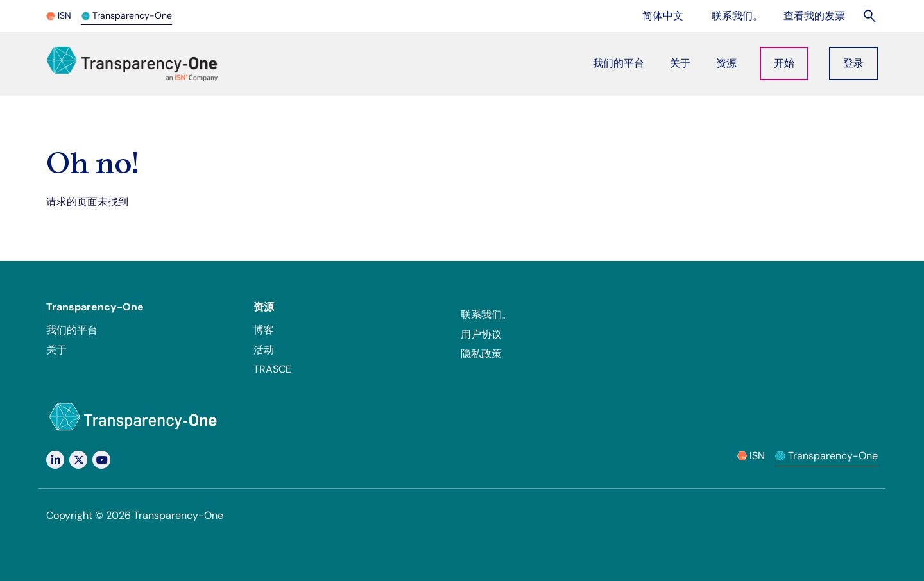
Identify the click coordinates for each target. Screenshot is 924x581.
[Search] (870, 16)
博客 (264, 330)
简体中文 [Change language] (670, 15)
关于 (56, 350)
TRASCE (272, 369)
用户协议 (481, 334)
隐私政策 (481, 354)
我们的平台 (72, 330)
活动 (264, 350)
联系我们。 (486, 315)
